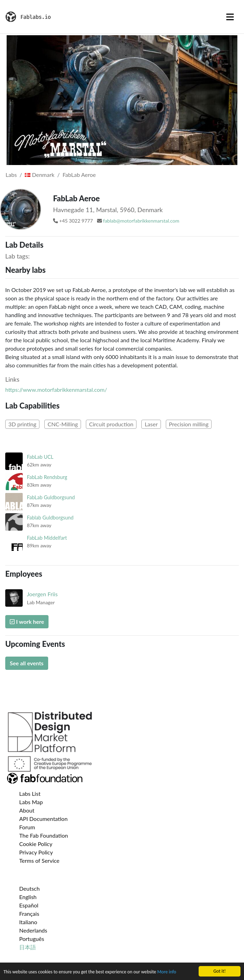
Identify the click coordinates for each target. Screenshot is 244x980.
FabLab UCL (40, 457)
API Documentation (43, 819)
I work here (27, 622)
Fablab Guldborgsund (50, 518)
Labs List (30, 794)
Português (32, 939)
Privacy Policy (36, 852)
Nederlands (33, 930)
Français (29, 914)
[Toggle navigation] (230, 17)
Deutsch (29, 888)
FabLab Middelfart (47, 538)
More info (167, 972)
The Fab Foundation (44, 835)
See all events (27, 663)
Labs (11, 175)
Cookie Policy (36, 844)
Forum (27, 827)
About (27, 810)
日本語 (28, 947)
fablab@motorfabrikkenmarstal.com (141, 221)
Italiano (28, 922)
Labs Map (31, 802)
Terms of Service (39, 861)
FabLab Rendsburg (47, 477)
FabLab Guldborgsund (51, 497)
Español (29, 905)
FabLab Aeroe (79, 175)
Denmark (40, 175)
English (28, 897)
